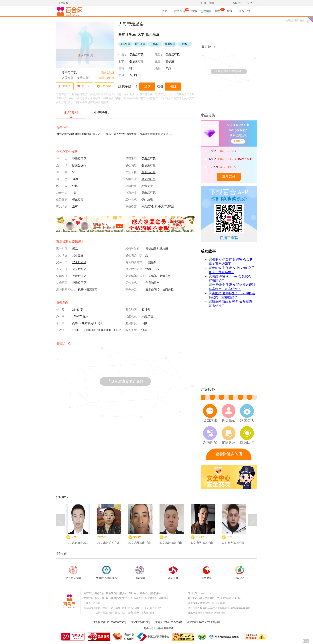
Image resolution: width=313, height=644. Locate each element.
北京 (98, 608)
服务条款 (145, 593)
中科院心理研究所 (107, 573)
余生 (74, 537)
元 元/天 (223, 151)
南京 (111, 613)
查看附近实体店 (229, 454)
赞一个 (83, 86)
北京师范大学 (73, 573)
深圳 (117, 608)
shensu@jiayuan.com (240, 608)
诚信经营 (202, 637)
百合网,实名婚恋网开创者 (70, 11)
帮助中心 (238, 3)
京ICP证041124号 (141, 622)
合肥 (159, 608)
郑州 (137, 613)
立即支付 (229, 176)
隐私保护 (156, 593)
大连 (152, 608)
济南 (104, 613)
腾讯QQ (240, 573)
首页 (165, 11)
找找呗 (102, 537)
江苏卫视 (173, 573)
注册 (204, 3)
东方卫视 (206, 573)
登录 (211, 3)
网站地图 (111, 598)
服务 (218, 12)
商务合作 (100, 593)
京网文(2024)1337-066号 (169, 622)
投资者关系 (151, 598)
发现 (230, 11)
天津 (124, 608)
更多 (152, 613)
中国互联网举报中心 (158, 637)
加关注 (64, 86)
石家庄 (145, 613)
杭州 (98, 613)
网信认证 (183, 637)
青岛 (117, 613)
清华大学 (140, 573)
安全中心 (252, 3)
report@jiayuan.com (215, 613)
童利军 (137, 537)
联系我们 (111, 593)
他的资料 (71, 114)
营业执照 (148, 628)
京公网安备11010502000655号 (110, 622)
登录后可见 (69, 73)
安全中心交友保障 (129, 637)
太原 (130, 608)
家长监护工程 (125, 598)
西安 (130, 613)
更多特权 (238, 141)
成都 (137, 608)
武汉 (124, 613)
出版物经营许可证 (164, 628)
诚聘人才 (122, 593)
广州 (111, 608)
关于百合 (88, 593)
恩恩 (229, 537)
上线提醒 (104, 86)
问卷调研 (163, 598)
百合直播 (138, 598)
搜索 (194, 11)
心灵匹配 (101, 112)
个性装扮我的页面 (293, 20)
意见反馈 (100, 598)
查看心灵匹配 (107, 78)
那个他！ (201, 537)
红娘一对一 (246, 11)
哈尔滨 (145, 608)
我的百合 (180, 12)
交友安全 (88, 598)
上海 (104, 608)
